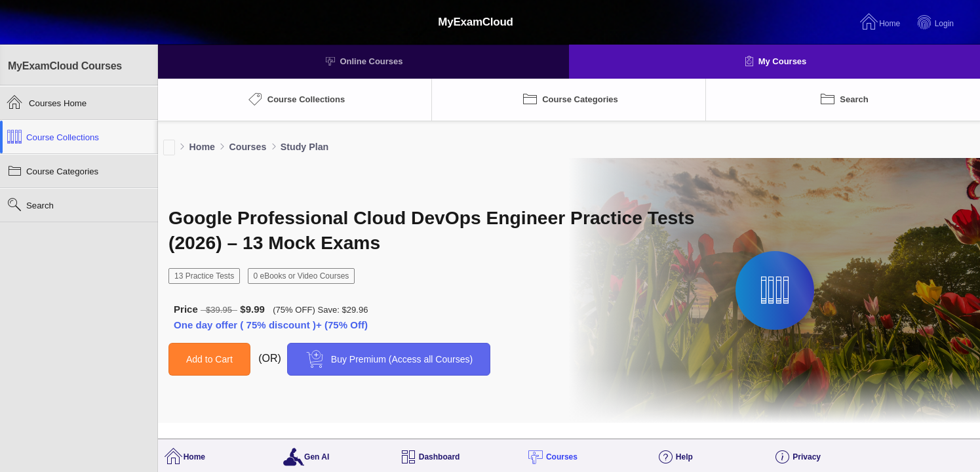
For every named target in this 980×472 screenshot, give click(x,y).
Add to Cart (209, 359)
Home (202, 147)
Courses (247, 147)
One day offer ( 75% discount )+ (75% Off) (271, 325)
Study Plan (304, 147)
